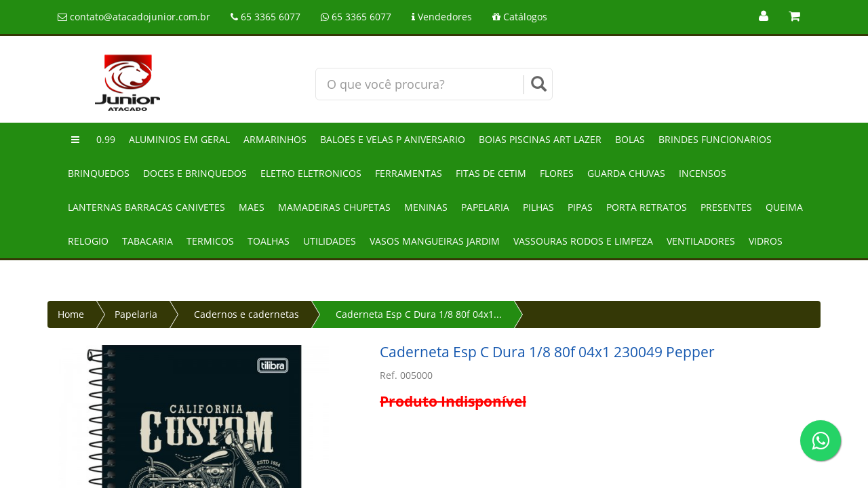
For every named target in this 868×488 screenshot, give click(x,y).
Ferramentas (409, 173)
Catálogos (520, 17)
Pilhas (538, 207)
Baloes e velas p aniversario (393, 139)
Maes (252, 207)
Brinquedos (99, 173)
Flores (557, 173)
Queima (784, 207)
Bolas (630, 139)
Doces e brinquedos (195, 173)
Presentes (726, 207)
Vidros (766, 241)
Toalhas (269, 241)
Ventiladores (701, 241)
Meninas (426, 207)
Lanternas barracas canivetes (146, 207)
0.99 (106, 139)
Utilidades (330, 241)
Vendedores (442, 17)
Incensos (703, 173)
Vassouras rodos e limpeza (583, 241)
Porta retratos (647, 207)
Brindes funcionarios (715, 139)
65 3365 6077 (265, 17)
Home (71, 314)
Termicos (210, 241)
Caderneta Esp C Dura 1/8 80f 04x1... (419, 314)
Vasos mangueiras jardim (435, 241)
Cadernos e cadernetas (246, 314)
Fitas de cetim (491, 173)
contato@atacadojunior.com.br (134, 17)
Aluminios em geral (179, 139)
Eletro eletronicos (311, 173)
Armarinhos (275, 139)
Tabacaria (147, 241)
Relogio (88, 241)
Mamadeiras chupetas (334, 207)
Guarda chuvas (626, 173)
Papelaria (485, 207)
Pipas (580, 207)
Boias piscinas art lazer (540, 139)
